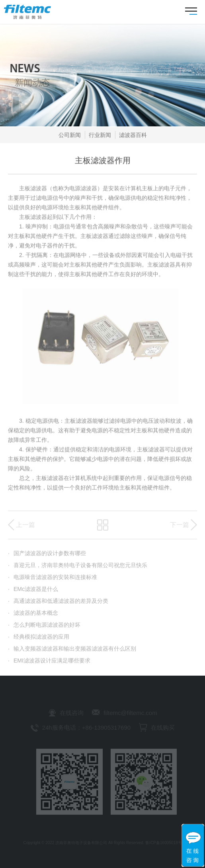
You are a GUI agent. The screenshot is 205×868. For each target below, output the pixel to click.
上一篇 (25, 528)
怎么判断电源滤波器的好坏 (44, 628)
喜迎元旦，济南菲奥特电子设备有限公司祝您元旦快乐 (78, 569)
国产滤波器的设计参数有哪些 (47, 557)
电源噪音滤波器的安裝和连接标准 (53, 581)
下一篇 (180, 528)
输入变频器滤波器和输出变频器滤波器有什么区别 (72, 652)
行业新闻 (100, 136)
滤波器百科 (133, 136)
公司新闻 (70, 136)
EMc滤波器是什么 (33, 593)
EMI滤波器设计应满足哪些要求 (49, 664)
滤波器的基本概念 (33, 616)
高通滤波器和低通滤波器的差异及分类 (58, 604)
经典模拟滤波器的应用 (39, 640)
